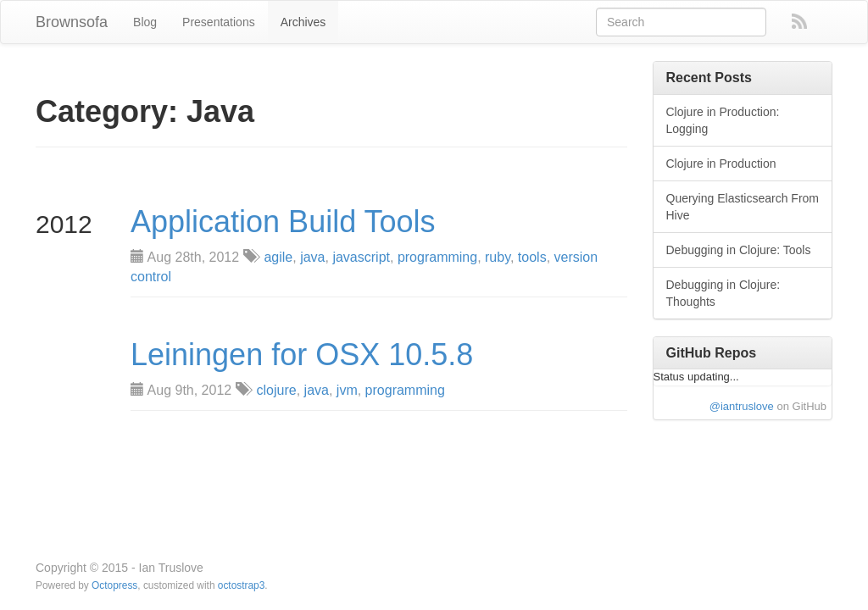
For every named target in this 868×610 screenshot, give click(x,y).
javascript (361, 257)
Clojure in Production (721, 164)
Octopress (114, 585)
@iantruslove (742, 406)
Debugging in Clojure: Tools (739, 250)
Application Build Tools (283, 222)
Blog (145, 22)
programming (437, 257)
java (312, 257)
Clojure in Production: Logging (723, 120)
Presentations (219, 22)
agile (278, 257)
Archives (303, 22)
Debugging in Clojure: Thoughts (723, 293)
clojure (277, 390)
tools (532, 257)
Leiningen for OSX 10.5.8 (302, 355)
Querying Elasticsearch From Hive (743, 207)
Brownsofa (72, 22)
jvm (347, 390)
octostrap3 (242, 585)
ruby (498, 257)
